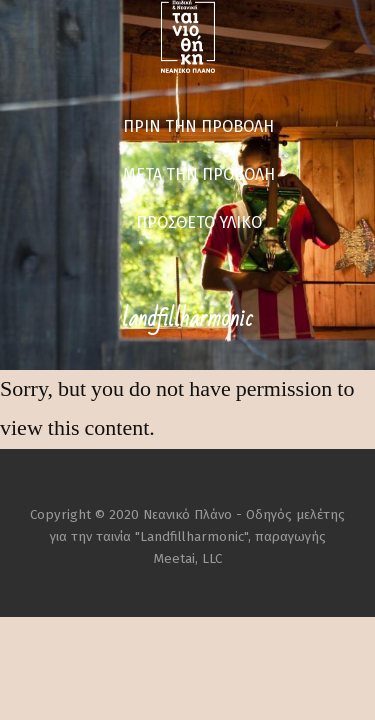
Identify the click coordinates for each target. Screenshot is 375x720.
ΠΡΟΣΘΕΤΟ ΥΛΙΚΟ (199, 222)
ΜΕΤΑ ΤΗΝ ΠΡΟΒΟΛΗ (199, 174)
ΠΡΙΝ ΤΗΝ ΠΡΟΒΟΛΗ (198, 126)
